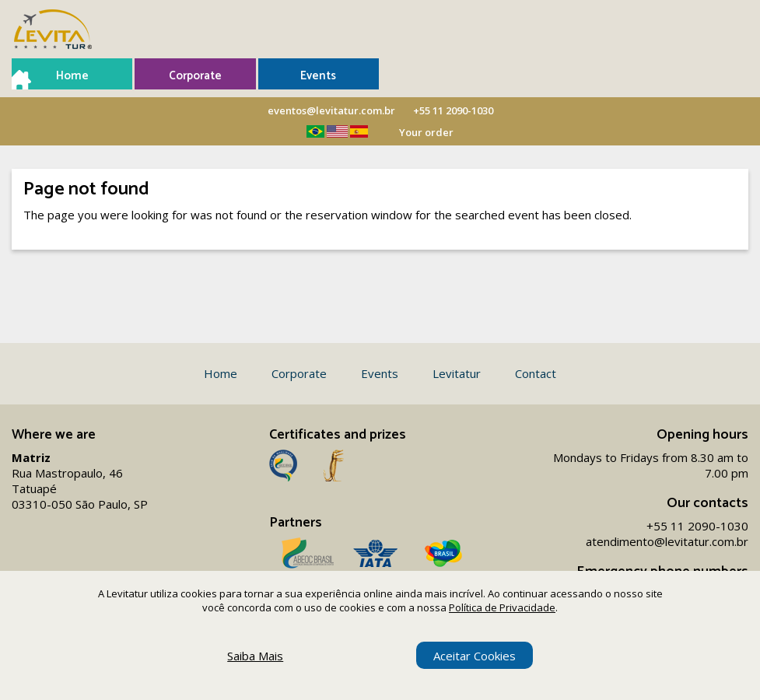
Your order (426, 132)
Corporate (195, 76)
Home (72, 76)
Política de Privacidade (502, 607)
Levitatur (457, 373)
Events (318, 76)
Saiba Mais (255, 656)
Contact (536, 373)
